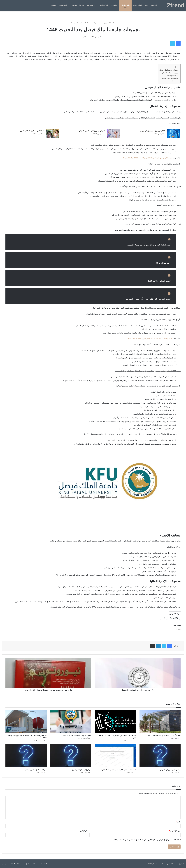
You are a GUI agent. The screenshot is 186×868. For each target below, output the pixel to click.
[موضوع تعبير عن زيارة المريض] (160, 756)
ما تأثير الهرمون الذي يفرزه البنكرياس (153, 131)
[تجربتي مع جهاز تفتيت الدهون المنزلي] (113, 134)
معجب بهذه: (175, 81)
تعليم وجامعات (125, 5)
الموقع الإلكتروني (84, 831)
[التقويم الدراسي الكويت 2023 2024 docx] (71, 722)
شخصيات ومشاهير (78, 5)
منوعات (54, 5)
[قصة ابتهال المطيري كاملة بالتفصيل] (52, 134)
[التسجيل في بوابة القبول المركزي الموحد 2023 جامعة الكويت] (115, 722)
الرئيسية (154, 5)
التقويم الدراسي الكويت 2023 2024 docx (77, 735)
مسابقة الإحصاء (173, 76)
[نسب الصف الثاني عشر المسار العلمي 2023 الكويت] (115, 756)
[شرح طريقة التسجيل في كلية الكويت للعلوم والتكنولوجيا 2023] (26, 722)
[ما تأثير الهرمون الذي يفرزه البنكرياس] (174, 134)
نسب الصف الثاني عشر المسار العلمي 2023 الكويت (118, 770)
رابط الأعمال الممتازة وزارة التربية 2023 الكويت (164, 735)
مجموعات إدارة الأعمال (170, 73)
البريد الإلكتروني (175, 831)
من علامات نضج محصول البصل (36, 770)
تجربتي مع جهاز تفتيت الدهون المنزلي (92, 131)
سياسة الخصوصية (34, 864)
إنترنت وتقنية (91, 5)
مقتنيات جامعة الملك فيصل (169, 70)
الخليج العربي (137, 5)
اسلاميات (114, 5)
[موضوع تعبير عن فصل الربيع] (71, 756)
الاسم (178, 822)
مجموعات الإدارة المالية (170, 78)
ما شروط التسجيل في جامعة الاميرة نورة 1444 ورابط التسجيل (149, 338)
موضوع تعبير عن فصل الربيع (82, 770)
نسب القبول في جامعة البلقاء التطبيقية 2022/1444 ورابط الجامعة (148, 158)
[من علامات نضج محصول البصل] (26, 756)
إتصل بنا (24, 864)
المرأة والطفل (103, 5)
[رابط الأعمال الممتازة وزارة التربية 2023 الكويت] (160, 722)
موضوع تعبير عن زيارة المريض (170, 770)
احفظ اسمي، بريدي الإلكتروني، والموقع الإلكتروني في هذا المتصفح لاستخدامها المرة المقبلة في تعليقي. (145, 840)
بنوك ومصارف (64, 5)
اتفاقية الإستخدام (14, 864)
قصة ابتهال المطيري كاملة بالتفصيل (32, 131)
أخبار (146, 5)
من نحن (5, 864)
